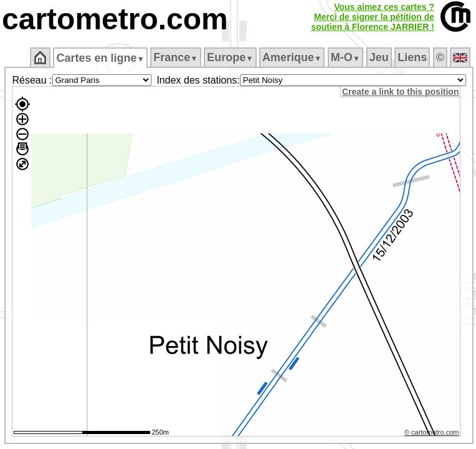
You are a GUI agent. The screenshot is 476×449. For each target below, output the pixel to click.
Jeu (379, 57)
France (175, 57)
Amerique (292, 57)
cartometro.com (115, 19)
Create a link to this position (400, 92)
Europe (230, 57)
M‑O (345, 57)
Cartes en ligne (100, 58)
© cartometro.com (432, 432)
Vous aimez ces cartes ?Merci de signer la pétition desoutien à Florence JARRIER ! (373, 17)
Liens (412, 57)
